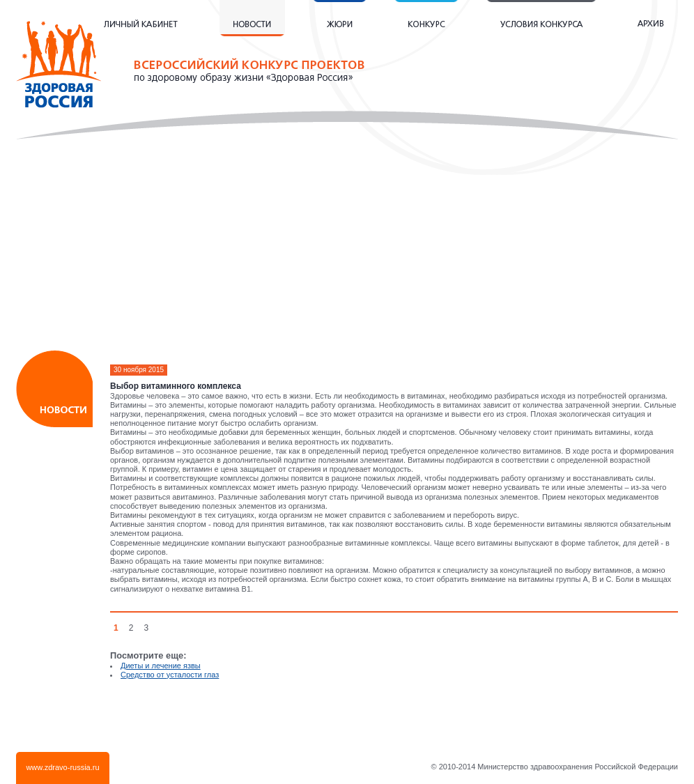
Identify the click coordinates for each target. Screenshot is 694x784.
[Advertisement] (347, 251)
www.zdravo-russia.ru (62, 767)
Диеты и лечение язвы (161, 666)
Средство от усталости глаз (170, 675)
